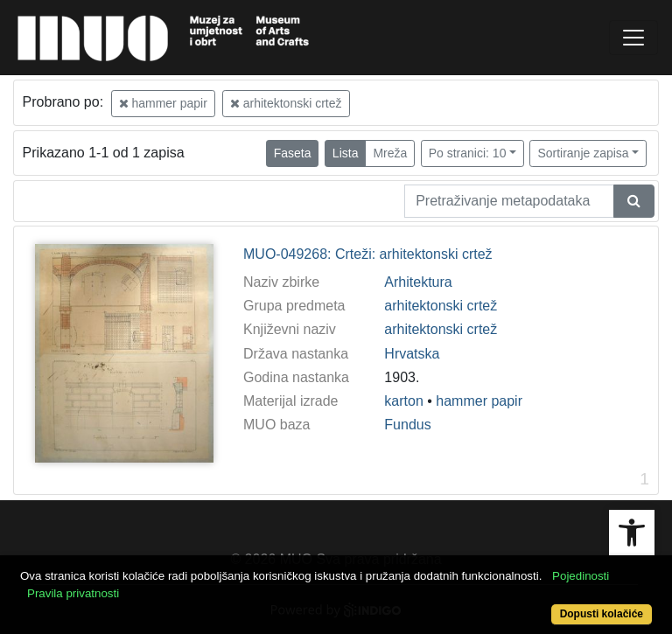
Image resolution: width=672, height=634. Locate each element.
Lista (346, 153)
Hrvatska (412, 354)
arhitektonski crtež (286, 103)
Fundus (407, 425)
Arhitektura (418, 282)
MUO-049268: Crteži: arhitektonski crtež (368, 254)
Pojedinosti (581, 576)
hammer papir (163, 103)
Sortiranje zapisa (583, 153)
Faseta (293, 153)
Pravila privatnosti (73, 593)
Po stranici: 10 (468, 153)
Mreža (390, 153)
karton (403, 401)
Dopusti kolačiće (602, 614)
